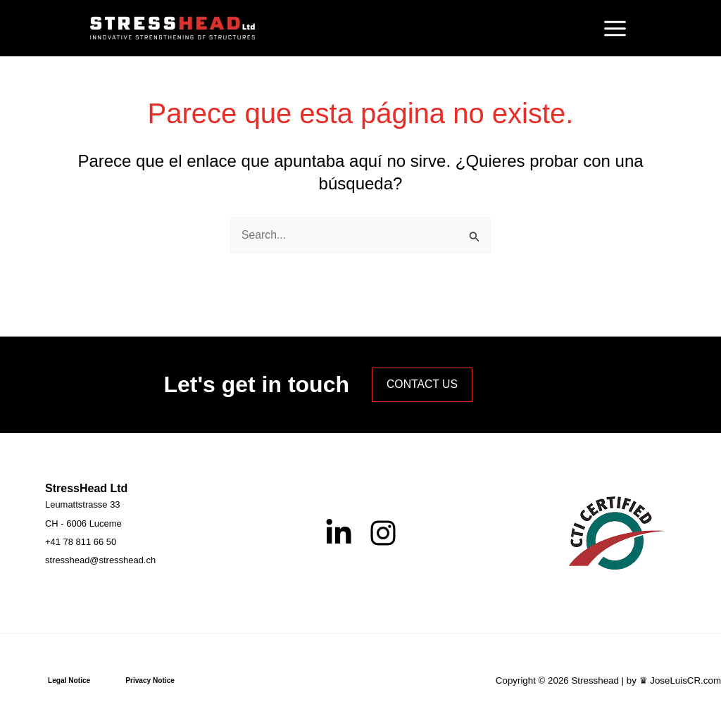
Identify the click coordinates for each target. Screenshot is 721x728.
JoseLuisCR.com (685, 680)
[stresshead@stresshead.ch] (100, 560)
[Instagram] (383, 532)
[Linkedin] (339, 532)
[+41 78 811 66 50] (81, 542)
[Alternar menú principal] (615, 28)
